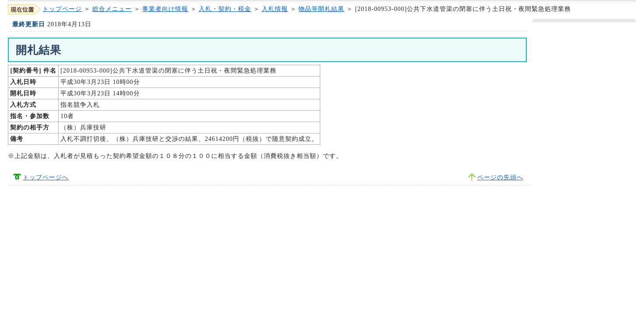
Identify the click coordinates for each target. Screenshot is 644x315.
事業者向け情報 (165, 9)
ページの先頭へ (500, 177)
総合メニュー (112, 9)
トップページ (62, 9)
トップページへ (46, 177)
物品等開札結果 (321, 9)
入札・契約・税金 (225, 9)
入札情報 (275, 9)
